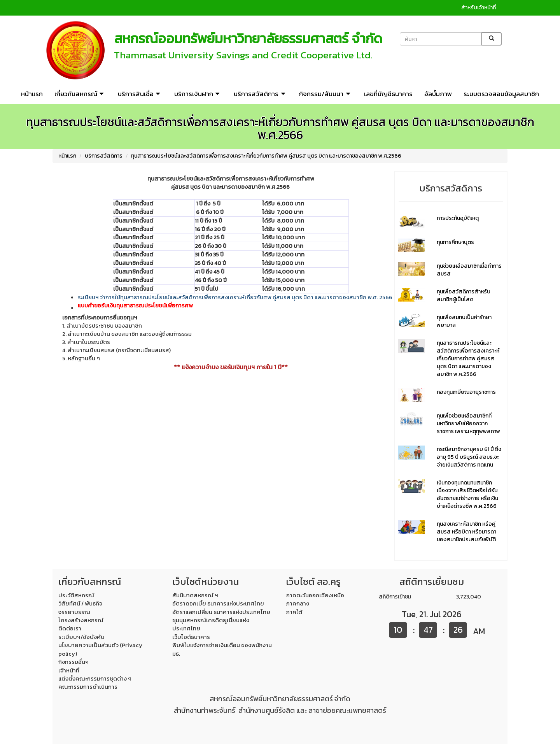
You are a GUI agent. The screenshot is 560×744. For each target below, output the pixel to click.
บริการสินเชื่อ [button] (140, 94)
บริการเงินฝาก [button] (198, 94)
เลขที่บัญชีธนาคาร (388, 94)
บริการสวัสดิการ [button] (261, 94)
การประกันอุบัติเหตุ (458, 218)
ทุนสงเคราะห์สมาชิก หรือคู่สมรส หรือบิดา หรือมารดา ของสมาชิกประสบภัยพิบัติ (466, 532)
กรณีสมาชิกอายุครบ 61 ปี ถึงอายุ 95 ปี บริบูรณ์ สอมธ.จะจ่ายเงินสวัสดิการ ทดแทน (469, 457)
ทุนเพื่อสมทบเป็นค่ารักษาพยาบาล (464, 321)
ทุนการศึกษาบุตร (455, 242)
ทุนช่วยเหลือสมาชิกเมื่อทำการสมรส (469, 270)
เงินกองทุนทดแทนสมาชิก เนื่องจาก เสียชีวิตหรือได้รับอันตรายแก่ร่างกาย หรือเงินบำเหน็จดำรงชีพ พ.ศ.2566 (467, 494)
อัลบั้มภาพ (438, 94)
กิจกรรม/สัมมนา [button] (326, 94)
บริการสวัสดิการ (104, 156)
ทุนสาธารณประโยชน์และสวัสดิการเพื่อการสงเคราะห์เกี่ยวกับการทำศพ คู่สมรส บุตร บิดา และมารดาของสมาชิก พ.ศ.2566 (266, 156)
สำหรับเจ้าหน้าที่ (479, 8)
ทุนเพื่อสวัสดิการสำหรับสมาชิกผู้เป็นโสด (464, 296)
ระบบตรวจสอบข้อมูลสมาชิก (501, 94)
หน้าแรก (32, 94)
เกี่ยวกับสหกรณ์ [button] (80, 94)
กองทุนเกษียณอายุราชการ (466, 392)
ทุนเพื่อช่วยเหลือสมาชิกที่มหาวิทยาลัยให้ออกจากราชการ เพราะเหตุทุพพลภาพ (468, 424)
